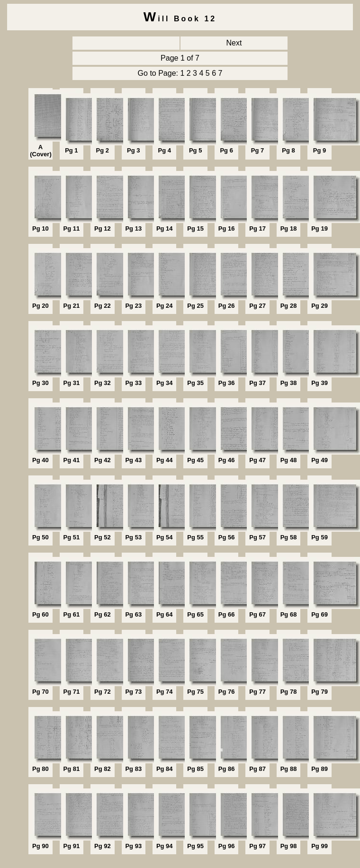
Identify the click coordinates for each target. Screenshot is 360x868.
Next (234, 43)
